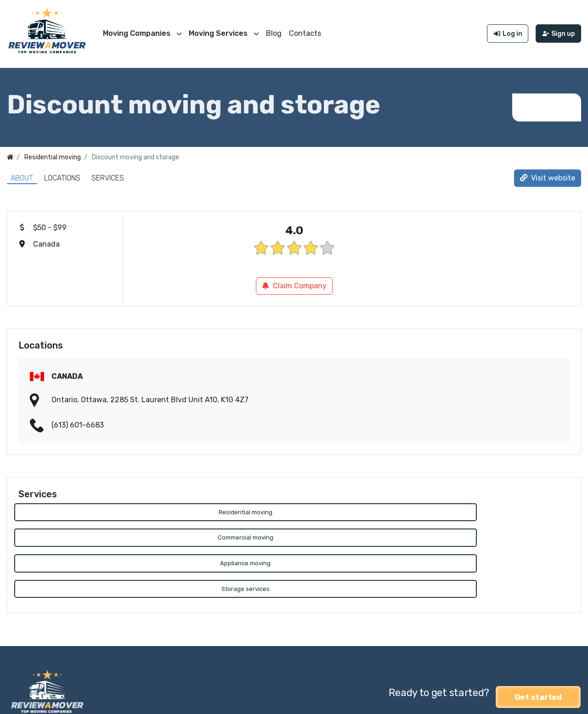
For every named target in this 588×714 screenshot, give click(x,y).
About (22, 173)
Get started (538, 641)
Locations (62, 173)
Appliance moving (481, 508)
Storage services (107, 536)
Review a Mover (34, 701)
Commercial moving (294, 508)
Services (108, 173)
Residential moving (107, 508)
